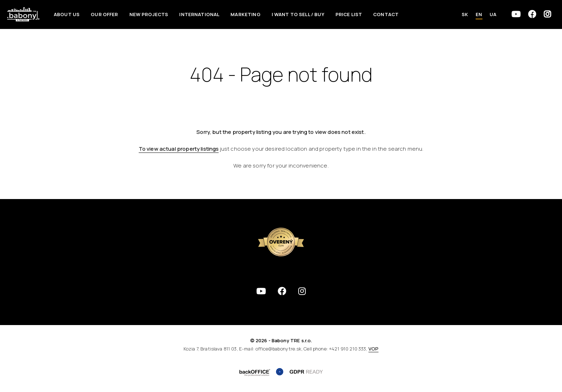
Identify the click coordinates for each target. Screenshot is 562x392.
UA (493, 14)
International (199, 14)
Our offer (104, 14)
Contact (386, 14)
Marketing (245, 14)
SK (465, 14)
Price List (349, 14)
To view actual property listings (179, 149)
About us (67, 14)
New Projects (149, 14)
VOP (373, 349)
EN (479, 14)
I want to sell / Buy (298, 14)
